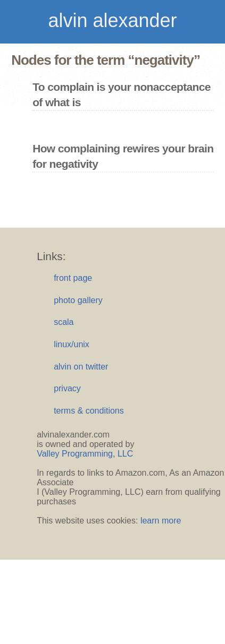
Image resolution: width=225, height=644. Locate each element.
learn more (161, 521)
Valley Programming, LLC (85, 454)
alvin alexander (112, 20)
